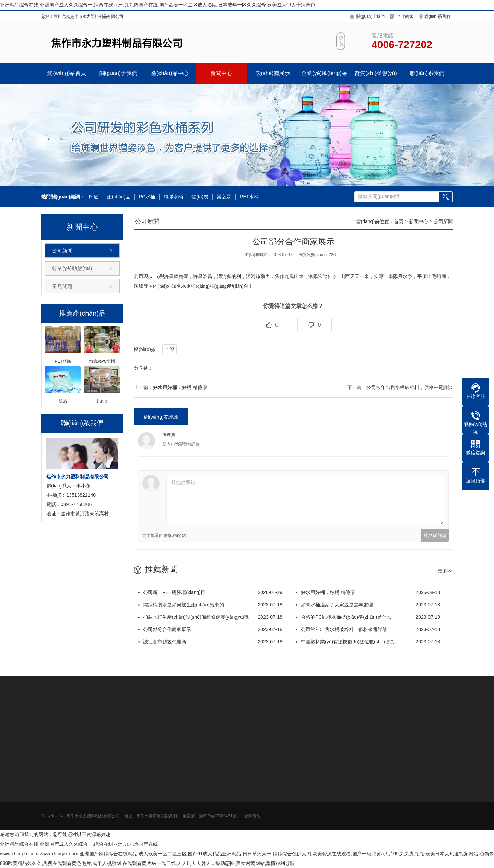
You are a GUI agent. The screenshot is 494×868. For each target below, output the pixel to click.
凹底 (94, 197)
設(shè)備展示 (273, 73)
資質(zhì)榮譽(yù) (376, 73)
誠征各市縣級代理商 (210, 642)
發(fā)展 (200, 197)
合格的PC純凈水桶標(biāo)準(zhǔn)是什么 (368, 617)
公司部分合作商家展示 (210, 629)
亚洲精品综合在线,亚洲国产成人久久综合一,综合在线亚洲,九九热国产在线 (79, 844)
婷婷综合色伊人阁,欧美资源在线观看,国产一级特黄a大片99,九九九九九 (348, 854)
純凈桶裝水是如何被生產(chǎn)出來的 (210, 605)
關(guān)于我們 (371, 16)
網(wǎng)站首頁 (67, 73)
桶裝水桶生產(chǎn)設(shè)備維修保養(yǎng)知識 (210, 617)
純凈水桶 (173, 197)
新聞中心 (221, 73)
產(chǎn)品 (119, 197)
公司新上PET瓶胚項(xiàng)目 (210, 592)
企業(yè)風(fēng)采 (324, 73)
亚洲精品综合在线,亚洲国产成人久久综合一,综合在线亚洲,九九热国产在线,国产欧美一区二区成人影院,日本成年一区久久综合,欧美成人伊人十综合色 (158, 5)
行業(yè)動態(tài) (72, 268)
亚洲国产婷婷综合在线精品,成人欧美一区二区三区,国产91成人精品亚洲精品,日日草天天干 (175, 854)
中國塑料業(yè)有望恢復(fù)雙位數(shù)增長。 (368, 642)
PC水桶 (147, 197)
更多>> (445, 571)
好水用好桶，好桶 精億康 (368, 592)
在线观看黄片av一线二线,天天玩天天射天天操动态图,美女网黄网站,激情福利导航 (209, 863)
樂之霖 (224, 197)
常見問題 (62, 286)
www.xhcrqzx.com (19, 854)
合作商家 (405, 16)
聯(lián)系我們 (437, 16)
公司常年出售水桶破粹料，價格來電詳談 (410, 387)
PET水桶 (249, 197)
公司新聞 (62, 251)
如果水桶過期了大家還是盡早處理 (368, 605)
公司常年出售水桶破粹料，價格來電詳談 (368, 629)
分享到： (143, 368)
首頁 (399, 221)
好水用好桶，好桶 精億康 (180, 387)
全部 (169, 349)
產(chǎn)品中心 (170, 73)
